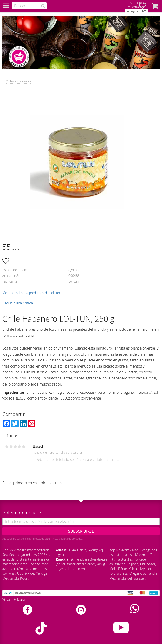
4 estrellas (19, 446)
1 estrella (7, 446)
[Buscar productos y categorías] (29, 6)
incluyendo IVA (136, 11)
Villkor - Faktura (13, 600)
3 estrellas (15, 446)
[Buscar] (43, 6)
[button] (155, 6)
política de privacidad (71, 539)
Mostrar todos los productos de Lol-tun (31, 293)
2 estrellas (11, 446)
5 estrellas (24, 446)
